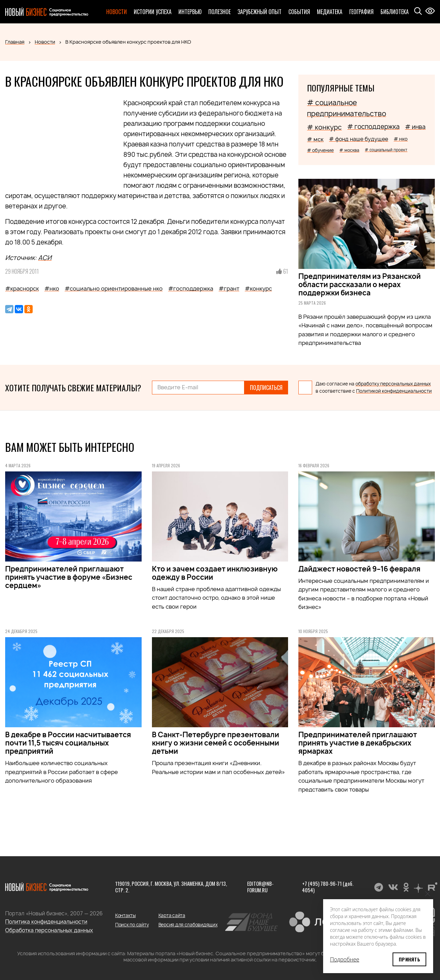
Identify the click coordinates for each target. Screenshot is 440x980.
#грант (229, 288)
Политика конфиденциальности (46, 922)
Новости (117, 12)
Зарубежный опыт (260, 12)
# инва (415, 127)
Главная (15, 42)
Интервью (190, 12)
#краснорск (22, 288)
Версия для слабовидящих (188, 925)
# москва (349, 150)
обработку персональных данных (393, 384)
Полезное (219, 12)
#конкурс (258, 288)
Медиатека (330, 12)
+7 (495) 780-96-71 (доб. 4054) (328, 887)
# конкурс (324, 127)
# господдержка (373, 127)
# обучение (320, 150)
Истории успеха (153, 12)
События (299, 12)
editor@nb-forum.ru (260, 887)
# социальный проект (386, 150)
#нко (52, 288)
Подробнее (345, 959)
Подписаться (266, 388)
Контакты (125, 915)
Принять (409, 959)
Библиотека (395, 12)
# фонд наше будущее (359, 139)
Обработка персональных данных (49, 930)
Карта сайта (172, 915)
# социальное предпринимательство (346, 108)
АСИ (45, 258)
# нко (401, 139)
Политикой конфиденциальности (394, 391)
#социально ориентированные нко (114, 288)
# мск (315, 139)
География (361, 12)
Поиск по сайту (132, 925)
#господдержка (191, 288)
